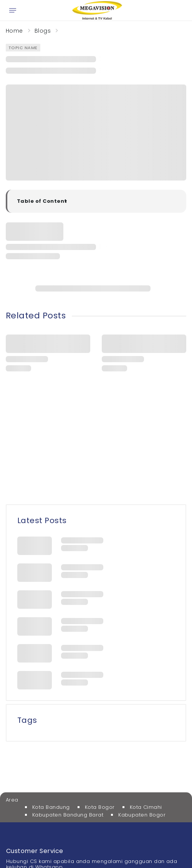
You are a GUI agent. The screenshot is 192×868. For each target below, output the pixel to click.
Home (14, 31)
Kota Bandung (51, 807)
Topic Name (23, 48)
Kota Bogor (100, 807)
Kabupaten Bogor (142, 815)
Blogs (43, 31)
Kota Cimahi (146, 807)
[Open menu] (13, 10)
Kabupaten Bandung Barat (68, 815)
